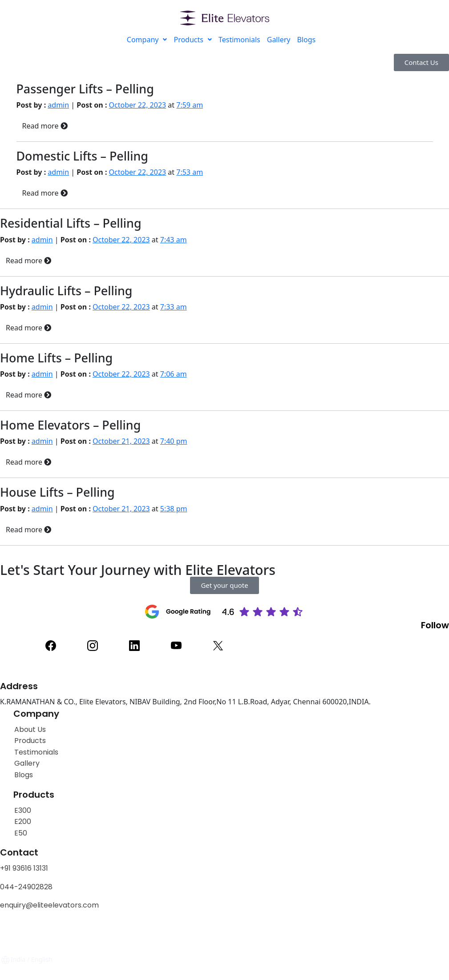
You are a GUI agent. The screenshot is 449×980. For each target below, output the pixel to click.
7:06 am (174, 374)
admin (58, 105)
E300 (23, 810)
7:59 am (190, 105)
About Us (30, 729)
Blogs (306, 40)
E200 (23, 821)
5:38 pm (174, 509)
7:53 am (190, 172)
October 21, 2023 (121, 441)
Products (193, 40)
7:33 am (174, 307)
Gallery (279, 40)
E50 (21, 833)
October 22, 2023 (138, 105)
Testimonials (239, 40)
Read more (45, 126)
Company (147, 40)
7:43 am (174, 240)
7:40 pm (174, 441)
